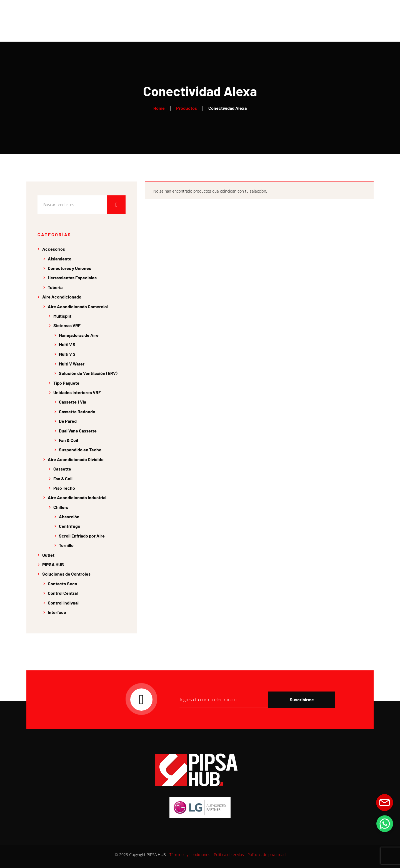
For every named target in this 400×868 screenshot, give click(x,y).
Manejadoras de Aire (79, 335)
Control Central (63, 593)
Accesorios (54, 249)
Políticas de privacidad (267, 855)
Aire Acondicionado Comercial (78, 306)
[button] (385, 824)
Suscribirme (302, 699)
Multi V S (67, 354)
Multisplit (62, 316)
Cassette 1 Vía (72, 402)
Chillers (61, 507)
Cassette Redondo (77, 411)
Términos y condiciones (190, 855)
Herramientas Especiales (72, 278)
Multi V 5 (67, 345)
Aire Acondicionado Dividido (76, 459)
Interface (57, 612)
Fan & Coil (68, 440)
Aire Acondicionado (62, 297)
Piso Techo (64, 488)
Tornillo (66, 545)
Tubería (55, 287)
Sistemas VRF (67, 325)
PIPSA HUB (53, 564)
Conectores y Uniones (69, 268)
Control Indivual (63, 603)
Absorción (69, 517)
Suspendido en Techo (80, 450)
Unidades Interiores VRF (77, 392)
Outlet (48, 555)
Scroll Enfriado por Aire (82, 536)
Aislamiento (60, 259)
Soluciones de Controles (66, 574)
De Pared (68, 421)
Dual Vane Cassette (78, 431)
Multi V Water (72, 364)
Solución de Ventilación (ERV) (88, 373)
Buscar (116, 205)
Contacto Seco (62, 584)
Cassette (62, 469)
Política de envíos (229, 855)
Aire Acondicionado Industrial (77, 497)
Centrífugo (70, 526)
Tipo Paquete (66, 383)
